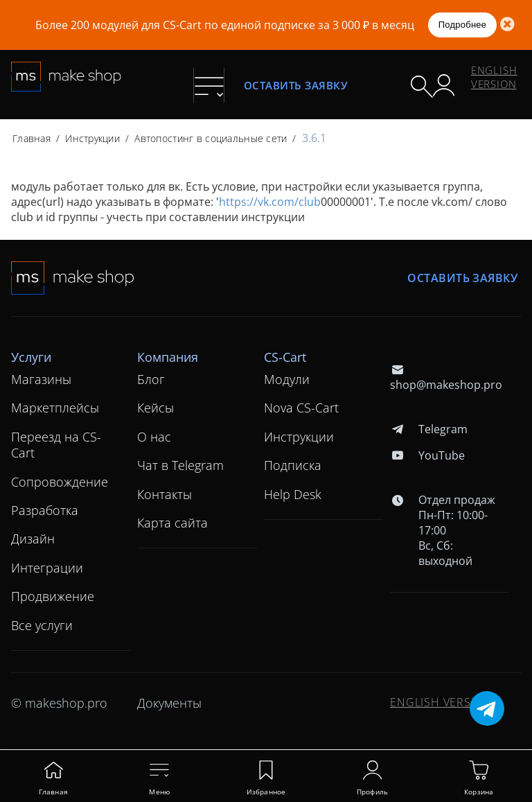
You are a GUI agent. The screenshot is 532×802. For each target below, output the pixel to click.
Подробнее (463, 25)
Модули (287, 379)
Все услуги (42, 625)
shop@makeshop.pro (446, 377)
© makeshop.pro (59, 703)
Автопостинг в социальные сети (211, 138)
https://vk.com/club (270, 202)
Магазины (41, 379)
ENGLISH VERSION (494, 77)
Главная (32, 138)
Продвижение (53, 596)
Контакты (165, 494)
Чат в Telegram (180, 465)
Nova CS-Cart (301, 408)
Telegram (428, 429)
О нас (154, 437)
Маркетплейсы (55, 408)
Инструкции (92, 138)
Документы (169, 703)
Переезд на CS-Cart (56, 445)
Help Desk (293, 494)
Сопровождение (60, 482)
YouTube (427, 455)
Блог (151, 379)
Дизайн (33, 539)
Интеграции (47, 568)
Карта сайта (172, 523)
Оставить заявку (296, 85)
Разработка (45, 510)
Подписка (293, 465)
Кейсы (156, 408)
